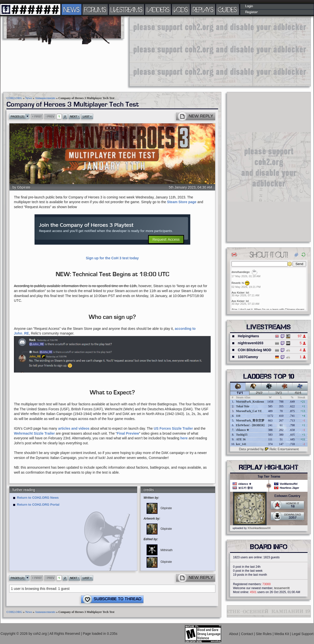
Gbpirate (24, 187)
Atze (234, 309)
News (29, 98)
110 (238, 416)
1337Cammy (248, 357)
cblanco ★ (243, 430)
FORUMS (95, 9)
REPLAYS (203, 9)
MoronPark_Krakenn (250, 402)
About (234, 634)
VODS (181, 9)
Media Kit (282, 634)
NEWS (72, 9)
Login (249, 6)
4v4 (298, 393)
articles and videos (74, 428)
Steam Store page (182, 202)
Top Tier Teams (269, 477)
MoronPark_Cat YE (249, 411)
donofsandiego (240, 272)
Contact (247, 634)
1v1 (240, 393)
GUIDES (228, 9)
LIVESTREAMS (126, 9)
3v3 (279, 393)
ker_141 (241, 444)
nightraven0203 (251, 343)
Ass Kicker (238, 293)
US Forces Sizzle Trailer (173, 428)
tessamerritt (282, 588)
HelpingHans (248, 336)
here (184, 438)
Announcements (45, 98)
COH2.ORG (14, 98)
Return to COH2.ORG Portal (38, 505)
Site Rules (264, 634)
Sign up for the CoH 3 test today (112, 258)
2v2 (259, 393)
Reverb (236, 283)
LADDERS (158, 9)
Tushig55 (242, 435)
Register (252, 12)
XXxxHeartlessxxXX (259, 528)
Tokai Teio (243, 406)
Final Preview (128, 433)
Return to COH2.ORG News (38, 498)
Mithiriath (160, 550)
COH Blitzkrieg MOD (255, 350)
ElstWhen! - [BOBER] (250, 425)
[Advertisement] (195, 51)
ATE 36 (241, 439)
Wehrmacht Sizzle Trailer (34, 433)
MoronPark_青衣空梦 (250, 420)
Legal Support (303, 634)
